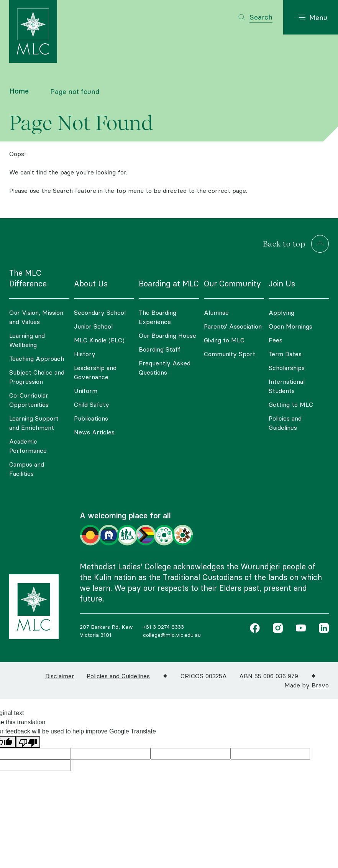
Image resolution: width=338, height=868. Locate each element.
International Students (287, 386)
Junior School (93, 326)
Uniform (86, 391)
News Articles (94, 432)
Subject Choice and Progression (37, 377)
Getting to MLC (291, 404)
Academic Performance (28, 446)
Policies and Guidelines (285, 423)
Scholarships (287, 368)
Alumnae (216, 312)
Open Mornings (290, 326)
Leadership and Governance (95, 372)
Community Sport (230, 354)
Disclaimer (60, 676)
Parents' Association (233, 326)
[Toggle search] (255, 17)
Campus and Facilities (27, 469)
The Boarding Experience (158, 317)
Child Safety (92, 404)
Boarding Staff (160, 349)
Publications (91, 418)
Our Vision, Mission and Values (36, 317)
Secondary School (100, 312)
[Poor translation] (28, 742)
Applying (281, 312)
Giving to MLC (224, 340)
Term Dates (285, 354)
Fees (276, 340)
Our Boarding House (167, 335)
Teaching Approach (37, 358)
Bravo (320, 685)
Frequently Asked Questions (165, 368)
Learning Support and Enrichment (34, 423)
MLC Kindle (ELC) (99, 340)
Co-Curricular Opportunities (29, 400)
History (85, 354)
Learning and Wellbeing (27, 340)
